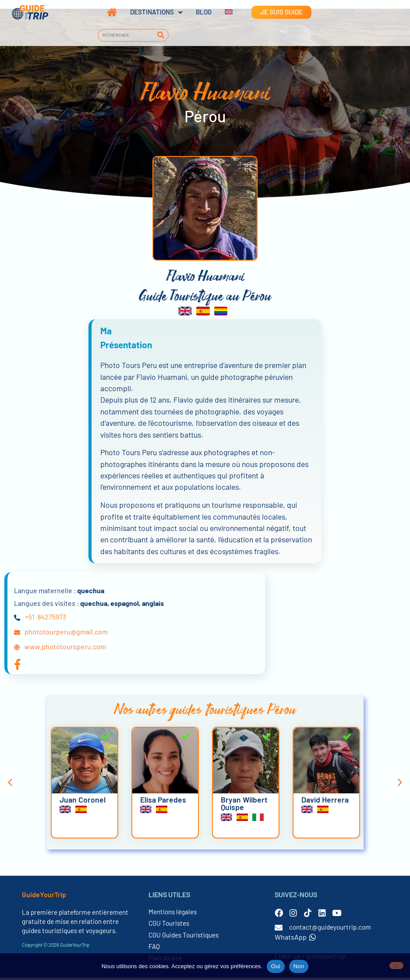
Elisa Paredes (163, 802)
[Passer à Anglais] (222, 12)
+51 (30, 619)
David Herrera (325, 802)
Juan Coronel (83, 802)
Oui (276, 966)
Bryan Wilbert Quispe (244, 806)
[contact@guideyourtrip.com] (279, 930)
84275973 (52, 619)
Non (299, 966)
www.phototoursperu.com (65, 649)
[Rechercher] (161, 35)
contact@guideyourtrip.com (330, 929)
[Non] (396, 966)
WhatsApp (295, 939)
